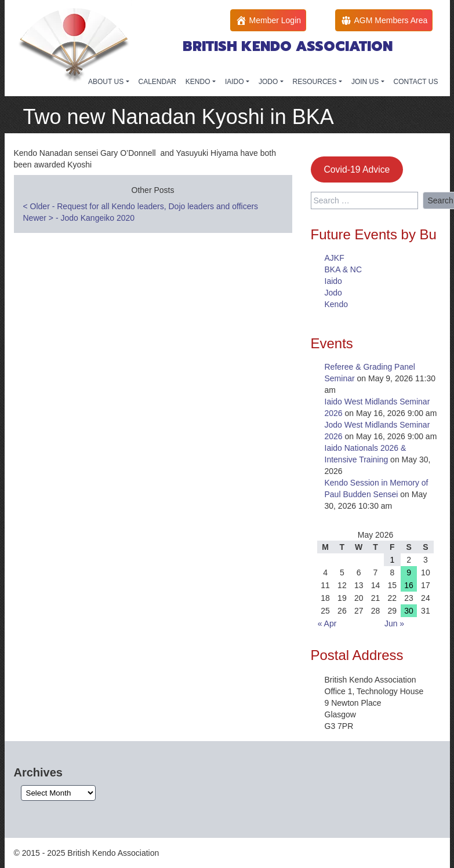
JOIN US (366, 82)
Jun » (394, 623)
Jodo (333, 293)
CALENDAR (157, 82)
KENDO (199, 82)
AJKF (335, 258)
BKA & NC (344, 269)
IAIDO (235, 82)
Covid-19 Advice (357, 169)
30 (409, 611)
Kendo (336, 304)
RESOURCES (316, 82)
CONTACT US (416, 82)
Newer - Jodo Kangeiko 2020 (79, 218)
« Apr (327, 623)
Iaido (333, 281)
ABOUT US (107, 82)
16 (409, 585)
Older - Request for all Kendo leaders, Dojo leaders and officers (141, 206)
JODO (269, 82)
